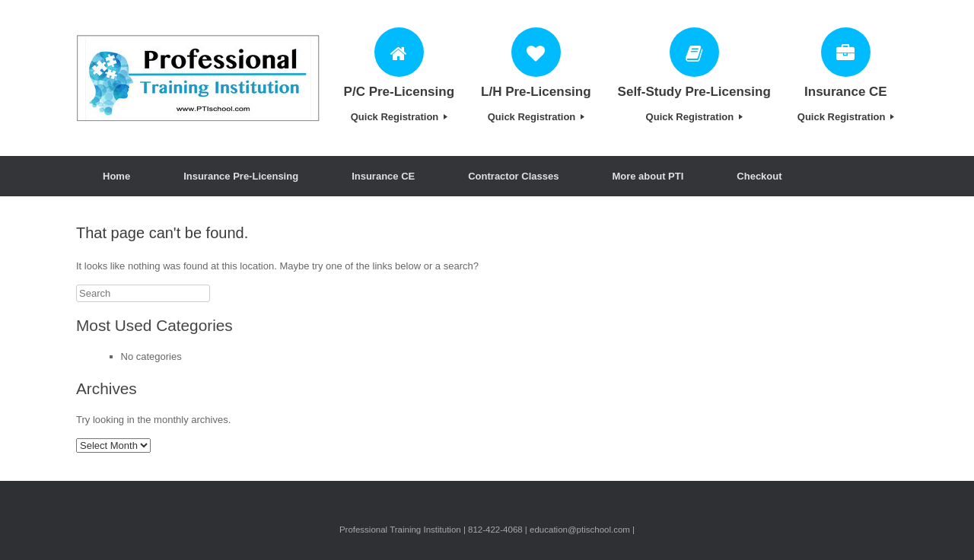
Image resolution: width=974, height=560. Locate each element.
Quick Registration (399, 117)
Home (116, 176)
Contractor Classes (513, 176)
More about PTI (648, 176)
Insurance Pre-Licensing (241, 176)
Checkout (759, 176)
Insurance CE (383, 176)
